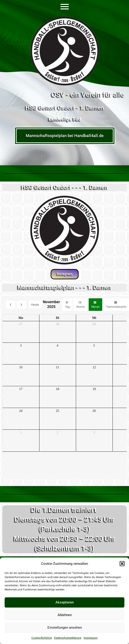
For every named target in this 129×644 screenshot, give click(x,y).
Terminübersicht (116, 307)
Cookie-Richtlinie (42, 638)
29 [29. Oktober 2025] (94, 324)
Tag (67, 307)
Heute (35, 305)
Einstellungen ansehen (65, 628)
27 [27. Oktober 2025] (21, 324)
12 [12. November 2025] (94, 367)
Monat (95, 307)
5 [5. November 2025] (94, 345)
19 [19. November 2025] (94, 389)
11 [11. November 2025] (58, 367)
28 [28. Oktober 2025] (58, 324)
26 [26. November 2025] (94, 411)
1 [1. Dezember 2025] (21, 432)
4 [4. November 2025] (57, 345)
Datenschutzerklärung (68, 638)
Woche (81, 307)
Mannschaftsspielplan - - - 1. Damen (64, 287)
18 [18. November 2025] (58, 389)
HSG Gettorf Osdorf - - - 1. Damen (64, 187)
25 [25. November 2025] (58, 411)
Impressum (91, 638)
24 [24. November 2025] (21, 411)
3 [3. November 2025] (21, 345)
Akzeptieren (65, 602)
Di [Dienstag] (58, 318)
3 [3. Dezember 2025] (94, 432)
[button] (122, 564)
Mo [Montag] (21, 318)
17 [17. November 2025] (21, 389)
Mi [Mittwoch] (94, 318)
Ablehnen (65, 615)
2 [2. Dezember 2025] (57, 432)
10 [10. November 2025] (21, 367)
